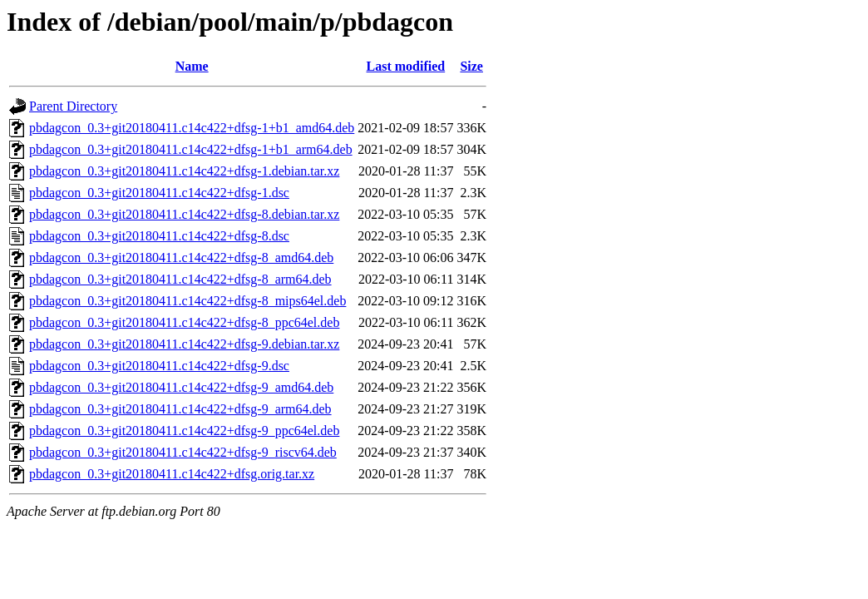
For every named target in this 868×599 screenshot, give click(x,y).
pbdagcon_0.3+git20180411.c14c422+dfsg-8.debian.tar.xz (184, 214)
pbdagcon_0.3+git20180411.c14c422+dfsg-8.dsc (159, 236)
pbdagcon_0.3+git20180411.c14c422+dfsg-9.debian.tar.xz (184, 344)
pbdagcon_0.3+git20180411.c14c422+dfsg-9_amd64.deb (181, 387)
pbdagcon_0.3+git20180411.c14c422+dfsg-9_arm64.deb (180, 409)
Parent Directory (73, 106)
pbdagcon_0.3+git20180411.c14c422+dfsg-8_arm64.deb (180, 279)
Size (471, 66)
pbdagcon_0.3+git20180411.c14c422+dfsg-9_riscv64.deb (183, 452)
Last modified (406, 66)
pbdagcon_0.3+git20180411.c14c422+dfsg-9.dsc (159, 366)
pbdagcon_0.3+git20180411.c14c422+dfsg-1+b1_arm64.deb (191, 149)
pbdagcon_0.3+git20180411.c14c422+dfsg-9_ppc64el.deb (184, 431)
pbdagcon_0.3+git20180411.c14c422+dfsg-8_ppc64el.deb (184, 322)
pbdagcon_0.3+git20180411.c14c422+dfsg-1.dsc (159, 193)
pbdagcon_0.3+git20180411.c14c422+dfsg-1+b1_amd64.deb (192, 128)
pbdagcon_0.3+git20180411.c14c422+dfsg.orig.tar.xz (172, 474)
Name (192, 66)
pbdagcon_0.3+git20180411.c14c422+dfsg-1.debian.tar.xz (184, 171)
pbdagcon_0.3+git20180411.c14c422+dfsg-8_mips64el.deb (187, 301)
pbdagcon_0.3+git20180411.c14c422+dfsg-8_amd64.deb (181, 257)
